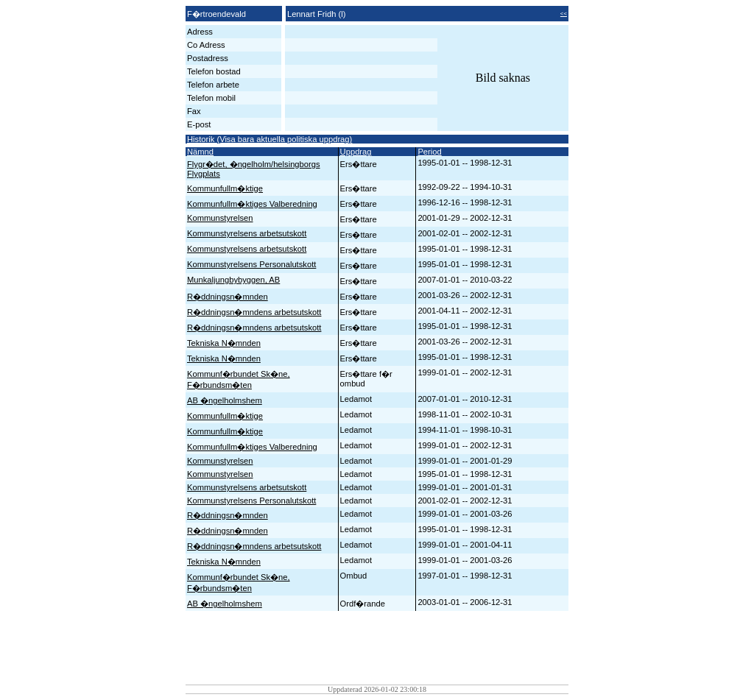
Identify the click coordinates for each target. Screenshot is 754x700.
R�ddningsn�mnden (228, 297)
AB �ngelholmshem (225, 400)
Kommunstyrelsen (220, 218)
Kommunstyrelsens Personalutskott (251, 264)
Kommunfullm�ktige (225, 188)
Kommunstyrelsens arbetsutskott (247, 233)
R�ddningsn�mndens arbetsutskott (254, 312)
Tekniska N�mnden (224, 343)
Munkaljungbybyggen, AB (233, 280)
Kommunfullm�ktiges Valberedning (252, 204)
